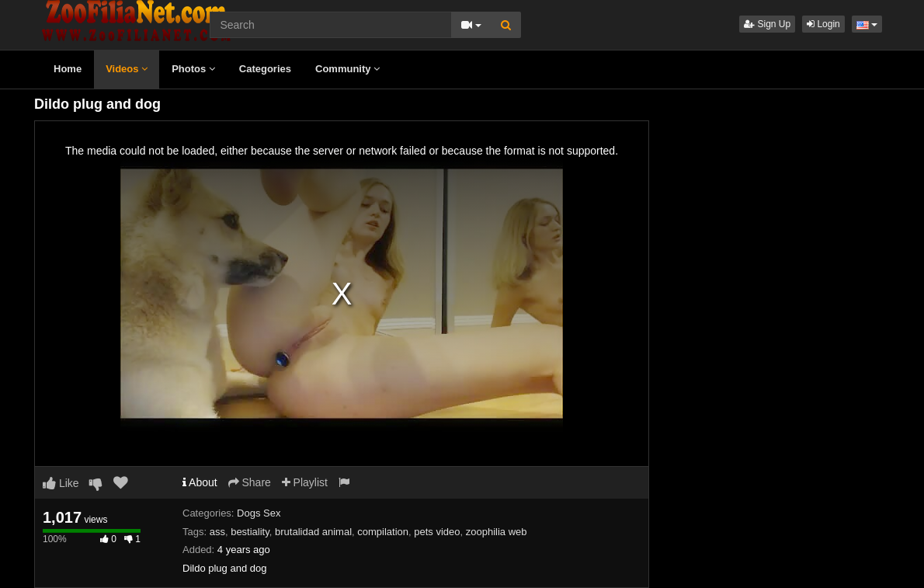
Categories (265, 69)
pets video (437, 532)
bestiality (250, 532)
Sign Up (767, 24)
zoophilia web (497, 532)
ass (217, 532)
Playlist (305, 482)
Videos (127, 69)
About (200, 482)
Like (61, 483)
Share (250, 482)
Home (68, 69)
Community (347, 69)
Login (823, 24)
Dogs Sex (259, 513)
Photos (193, 69)
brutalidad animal (313, 532)
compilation (383, 532)
